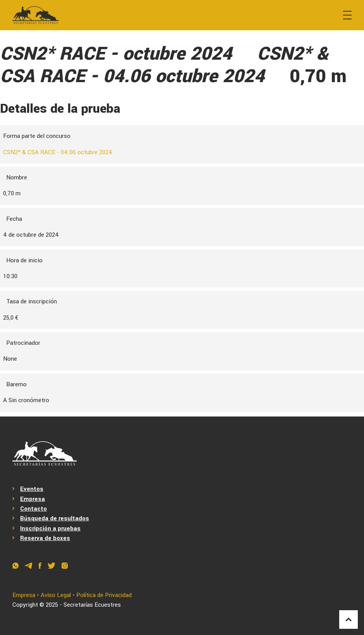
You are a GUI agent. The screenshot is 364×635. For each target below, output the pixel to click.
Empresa (33, 499)
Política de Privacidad (106, 595)
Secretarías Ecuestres (92, 605)
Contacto (33, 509)
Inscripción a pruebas (50, 528)
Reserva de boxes (45, 538)
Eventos (32, 489)
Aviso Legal (56, 595)
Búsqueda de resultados (55, 519)
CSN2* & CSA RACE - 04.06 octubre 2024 (58, 152)
